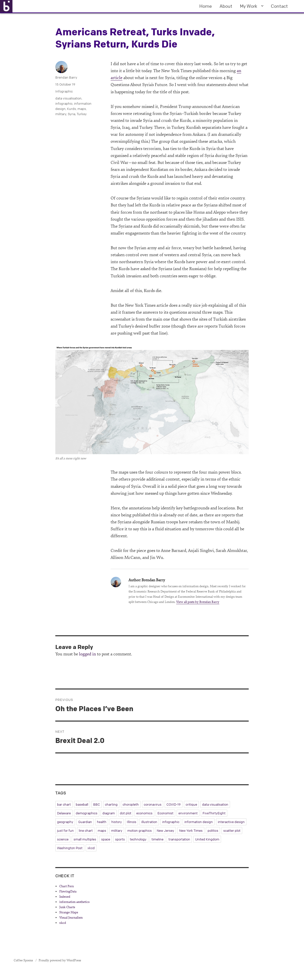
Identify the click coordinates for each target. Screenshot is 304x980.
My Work (249, 6)
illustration (149, 822)
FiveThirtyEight (214, 813)
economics (144, 813)
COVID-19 (174, 804)
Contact (279, 6)
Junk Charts (67, 907)
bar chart (64, 804)
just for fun (65, 831)
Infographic (64, 91)
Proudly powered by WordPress (60, 960)
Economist (165, 813)
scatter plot (232, 831)
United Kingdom (207, 839)
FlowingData (68, 891)
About (226, 6)
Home (206, 6)
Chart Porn (67, 886)
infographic (64, 103)
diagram (109, 813)
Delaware (64, 813)
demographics (87, 813)
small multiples (85, 839)
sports (120, 839)
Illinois (132, 822)
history (117, 822)
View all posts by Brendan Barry (198, 602)
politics (213, 831)
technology (138, 839)
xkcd (91, 848)
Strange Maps (69, 912)
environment (188, 813)
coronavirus (153, 804)
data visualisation (68, 98)
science (63, 839)
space (106, 839)
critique (191, 804)
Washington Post (70, 848)
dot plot (126, 813)
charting (111, 804)
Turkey (82, 114)
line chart (86, 831)
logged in (87, 654)
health (102, 822)
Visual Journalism (71, 918)
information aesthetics (74, 902)
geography (65, 822)
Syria (72, 114)
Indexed (65, 897)
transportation (179, 839)
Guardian (85, 822)
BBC (97, 804)
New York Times (191, 831)
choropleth (131, 804)
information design (199, 822)
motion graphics (140, 831)
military (61, 114)
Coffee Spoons (24, 960)
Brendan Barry (66, 77)
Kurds (72, 109)
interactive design (231, 822)
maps (82, 109)
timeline (157, 839)
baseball (82, 804)
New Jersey (165, 831)
